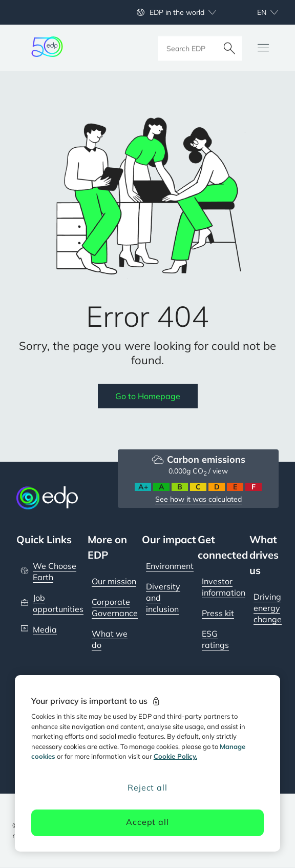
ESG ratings (215, 639)
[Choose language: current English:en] (257, 12)
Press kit (218, 613)
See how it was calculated (198, 499)
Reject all (147, 787)
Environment (170, 566)
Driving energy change (268, 608)
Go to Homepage (148, 396)
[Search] (229, 48)
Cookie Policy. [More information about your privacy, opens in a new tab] (175, 756)
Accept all (147, 822)
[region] (147, 763)
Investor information (224, 587)
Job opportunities (58, 603)
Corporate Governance (115, 607)
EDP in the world (177, 12)
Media (45, 629)
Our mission (114, 581)
